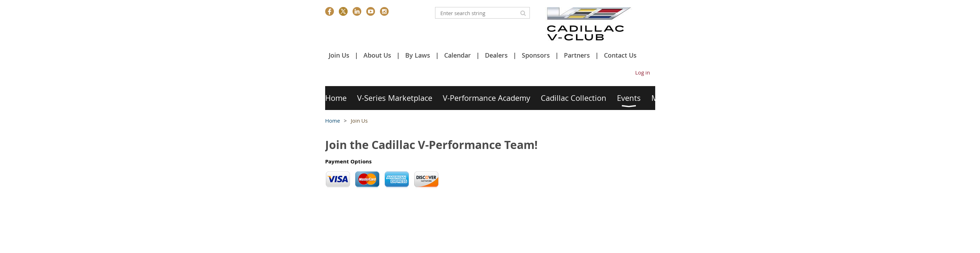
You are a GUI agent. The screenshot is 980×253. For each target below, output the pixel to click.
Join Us (339, 55)
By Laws (418, 55)
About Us (377, 55)
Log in (643, 72)
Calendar (458, 55)
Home (333, 121)
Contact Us (620, 55)
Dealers (496, 55)
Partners (577, 55)
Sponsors (536, 55)
